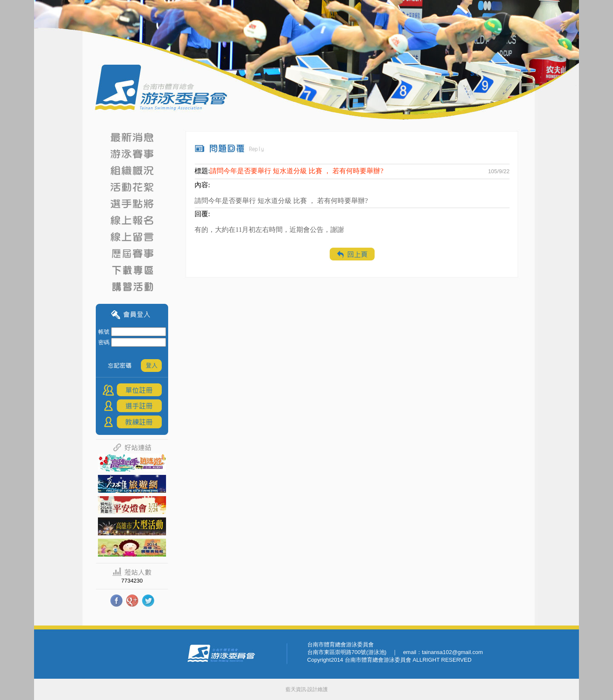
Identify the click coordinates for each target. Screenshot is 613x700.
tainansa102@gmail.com (452, 652)
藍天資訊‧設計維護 (307, 689)
